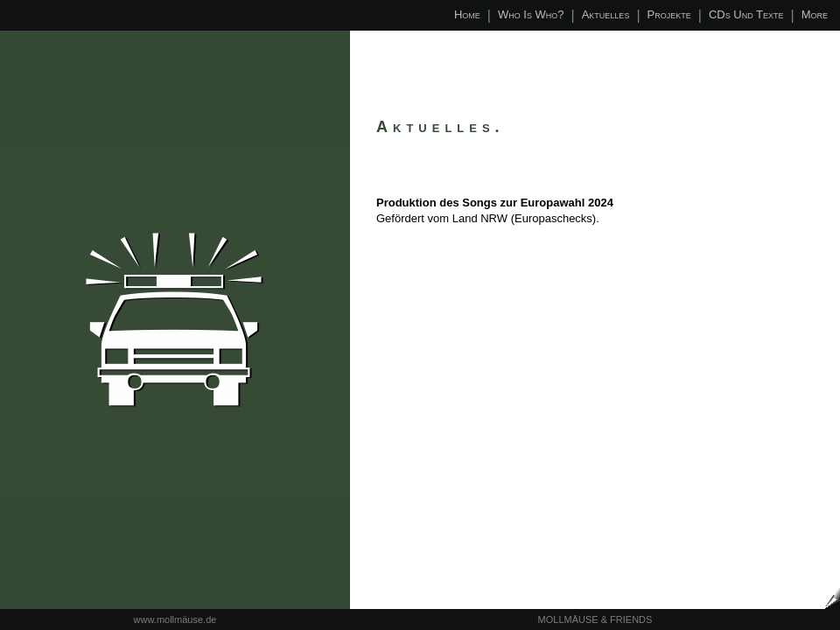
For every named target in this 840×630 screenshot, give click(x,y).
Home (467, 14)
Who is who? (531, 14)
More (815, 14)
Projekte (669, 14)
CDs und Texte (746, 14)
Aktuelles (606, 14)
